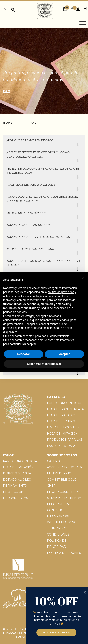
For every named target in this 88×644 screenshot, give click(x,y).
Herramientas (15, 498)
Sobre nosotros (62, 455)
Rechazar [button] (24, 354)
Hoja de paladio (61, 415)
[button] (83, 278)
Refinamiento (15, 486)
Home (8, 123)
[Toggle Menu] (83, 23)
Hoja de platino (61, 421)
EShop (8, 455)
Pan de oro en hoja (64, 403)
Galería (54, 461)
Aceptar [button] (64, 354)
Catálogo (56, 397)
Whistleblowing (62, 522)
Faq (7, 91)
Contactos (56, 510)
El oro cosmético (62, 492)
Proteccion (13, 492)
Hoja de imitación (62, 434)
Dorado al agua (17, 473)
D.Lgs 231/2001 (58, 516)
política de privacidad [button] (61, 292)
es (4, 9)
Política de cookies (64, 553)
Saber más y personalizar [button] (44, 364)
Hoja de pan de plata (65, 409)
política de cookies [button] (15, 312)
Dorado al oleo (17, 480)
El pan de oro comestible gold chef (62, 480)
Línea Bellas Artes (63, 427)
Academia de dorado (65, 467)
